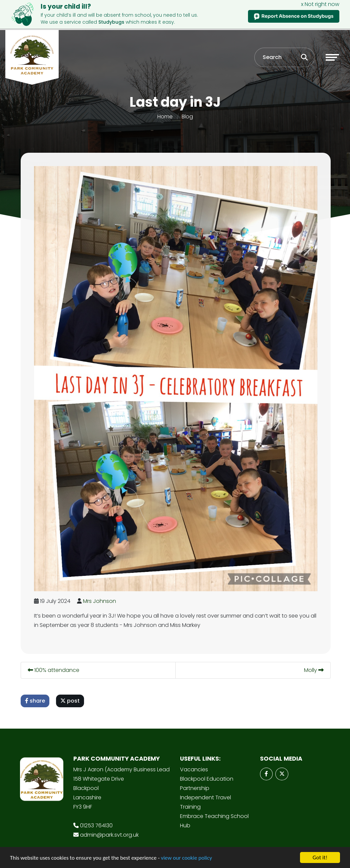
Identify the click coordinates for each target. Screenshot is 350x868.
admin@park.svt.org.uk (109, 835)
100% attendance (55, 670)
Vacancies (194, 769)
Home (165, 117)
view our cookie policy (186, 858)
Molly (315, 670)
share (37, 701)
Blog (187, 117)
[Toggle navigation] (332, 57)
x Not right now (320, 4)
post (72, 701)
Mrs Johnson (101, 601)
